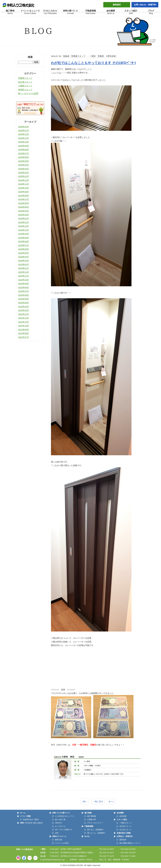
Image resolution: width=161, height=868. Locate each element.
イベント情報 (25, 816)
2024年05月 (23, 207)
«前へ (85, 801)
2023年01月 (23, 268)
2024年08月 (23, 196)
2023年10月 (23, 234)
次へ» (111, 801)
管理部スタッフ (25, 90)
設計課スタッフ (25, 82)
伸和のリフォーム (59, 836)
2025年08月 (23, 150)
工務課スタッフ (25, 86)
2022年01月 (23, 314)
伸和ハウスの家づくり (61, 813)
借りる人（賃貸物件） (96, 830)
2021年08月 (23, 333)
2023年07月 (23, 245)
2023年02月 (23, 264)
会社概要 (111, 12)
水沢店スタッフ (126, 826)
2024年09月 (23, 192)
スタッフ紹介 (131, 12)
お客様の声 (92, 820)
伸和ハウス (19, 5)
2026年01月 (23, 130)
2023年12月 (23, 226)
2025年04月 (23, 165)
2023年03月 (23, 261)
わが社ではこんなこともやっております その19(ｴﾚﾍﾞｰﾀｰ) (93, 63)
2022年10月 (23, 280)
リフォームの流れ (62, 843)
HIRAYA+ (59, 823)
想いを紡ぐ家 (60, 820)
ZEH (57, 833)
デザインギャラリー (95, 823)
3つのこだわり (50, 12)
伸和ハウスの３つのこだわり (31, 823)
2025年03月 (23, 169)
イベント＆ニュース (30, 12)
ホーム (23, 813)
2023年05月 (23, 253)
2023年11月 (23, 230)
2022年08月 (23, 287)
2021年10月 (23, 326)
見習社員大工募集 (124, 833)
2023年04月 (23, 257)
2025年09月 (23, 146)
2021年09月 (23, 330)
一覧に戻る (98, 801)
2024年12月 (23, 180)
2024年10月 (23, 188)
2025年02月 (23, 173)
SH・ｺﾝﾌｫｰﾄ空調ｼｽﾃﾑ (64, 830)
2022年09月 (23, 284)
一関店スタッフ (126, 823)
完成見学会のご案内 (31, 820)
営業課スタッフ (25, 78)
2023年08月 (23, 241)
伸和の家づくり (70, 12)
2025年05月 (23, 161)
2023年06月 (23, 249)
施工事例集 (92, 816)
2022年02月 (23, 310)
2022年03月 (23, 307)
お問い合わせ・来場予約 (145, 5)
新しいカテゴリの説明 (28, 93)
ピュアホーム (60, 826)
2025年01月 (23, 176)
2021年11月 (23, 322)
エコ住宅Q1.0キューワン (65, 816)
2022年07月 (23, 291)
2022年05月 (23, 299)
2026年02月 (23, 127)
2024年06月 (23, 203)
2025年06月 (23, 157)
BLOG (87, 836)
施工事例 (10, 12)
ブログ (151, 12)
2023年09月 (23, 238)
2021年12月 (23, 318)
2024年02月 (23, 218)
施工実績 (88, 813)
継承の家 (58, 840)
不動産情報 (91, 12)
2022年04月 (23, 303)
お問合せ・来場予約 (125, 836)
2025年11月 (23, 138)
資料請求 (117, 5)
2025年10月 (23, 142)
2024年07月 (23, 199)
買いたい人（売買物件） (97, 833)
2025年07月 (23, 153)
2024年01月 (23, 222)
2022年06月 (23, 295)
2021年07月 (23, 337)
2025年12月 (23, 134)
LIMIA (30, 858)
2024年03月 (23, 215)
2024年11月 (23, 184)
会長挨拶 (123, 816)
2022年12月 (23, 272)
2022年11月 (23, 276)
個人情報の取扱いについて (130, 843)
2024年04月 (23, 211)
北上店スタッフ (126, 830)
